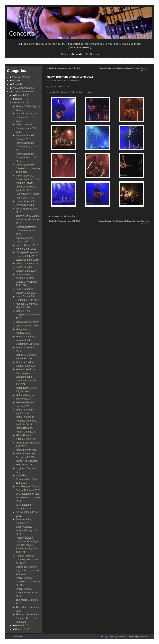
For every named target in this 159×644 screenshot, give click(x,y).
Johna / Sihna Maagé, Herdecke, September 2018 (28, 220)
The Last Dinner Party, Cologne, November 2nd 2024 (28, 618)
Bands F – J (22, 99)
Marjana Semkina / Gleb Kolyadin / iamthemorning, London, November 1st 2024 (26, 377)
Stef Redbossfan (73, 81)
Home (64, 54)
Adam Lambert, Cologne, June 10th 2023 (26, 128)
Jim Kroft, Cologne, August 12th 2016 (63, 68)
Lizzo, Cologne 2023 (27, 263)
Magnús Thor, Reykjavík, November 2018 (27, 315)
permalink (71, 216)
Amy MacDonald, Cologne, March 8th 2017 (26, 157)
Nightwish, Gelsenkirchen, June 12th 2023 (27, 479)
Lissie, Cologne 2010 (27, 260)
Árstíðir (16, 81)
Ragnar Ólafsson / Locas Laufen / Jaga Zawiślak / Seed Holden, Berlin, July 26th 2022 (27, 545)
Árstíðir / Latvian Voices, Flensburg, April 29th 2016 (26, 187)
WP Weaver (144, 637)
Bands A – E (22, 95)
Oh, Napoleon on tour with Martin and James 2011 (28, 497)
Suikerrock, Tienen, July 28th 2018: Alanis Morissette (28, 570)
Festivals (17, 84)
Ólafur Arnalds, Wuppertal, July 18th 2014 (27, 530)
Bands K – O (22, 103)
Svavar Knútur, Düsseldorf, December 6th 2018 (28, 581)
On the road (93, 54)
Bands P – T (22, 625)
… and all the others (23, 92)
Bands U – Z (22, 629)
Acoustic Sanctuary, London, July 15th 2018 (26, 117)
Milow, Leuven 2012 (27, 450)
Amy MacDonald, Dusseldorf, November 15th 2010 (28, 168)
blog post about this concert (58, 86)
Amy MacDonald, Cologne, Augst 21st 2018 (27, 146)
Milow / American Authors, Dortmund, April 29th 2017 (26, 421)
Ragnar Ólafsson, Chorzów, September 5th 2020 (27, 560)
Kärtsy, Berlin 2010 (26, 249)
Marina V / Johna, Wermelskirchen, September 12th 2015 (28, 340)
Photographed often (23, 88)
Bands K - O (58, 216)
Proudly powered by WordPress (114, 637)
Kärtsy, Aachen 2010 (27, 245)
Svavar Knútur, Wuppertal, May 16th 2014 (27, 592)
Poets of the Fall (21, 77)
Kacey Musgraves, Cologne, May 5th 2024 (26, 231)
